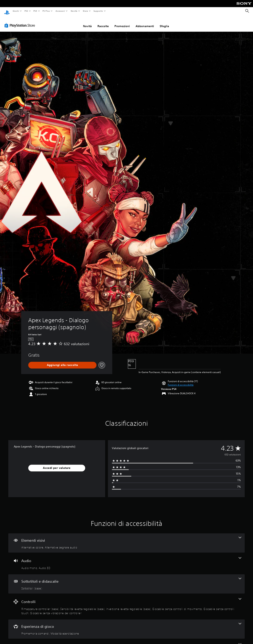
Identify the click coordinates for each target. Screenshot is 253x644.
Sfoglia (164, 22)
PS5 (26, 11)
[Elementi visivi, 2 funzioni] (126, 539)
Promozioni (122, 22)
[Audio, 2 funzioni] (126, 560)
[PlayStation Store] (21, 22)
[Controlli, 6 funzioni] (126, 603)
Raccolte (103, 22)
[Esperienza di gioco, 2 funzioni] (126, 625)
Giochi (16, 11)
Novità (74, 11)
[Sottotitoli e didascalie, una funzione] (126, 580)
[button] (181, 381)
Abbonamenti (145, 22)
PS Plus (46, 11)
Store (85, 11)
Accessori (60, 11)
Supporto (98, 11)
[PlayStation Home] (7, 11)
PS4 (35, 11)
